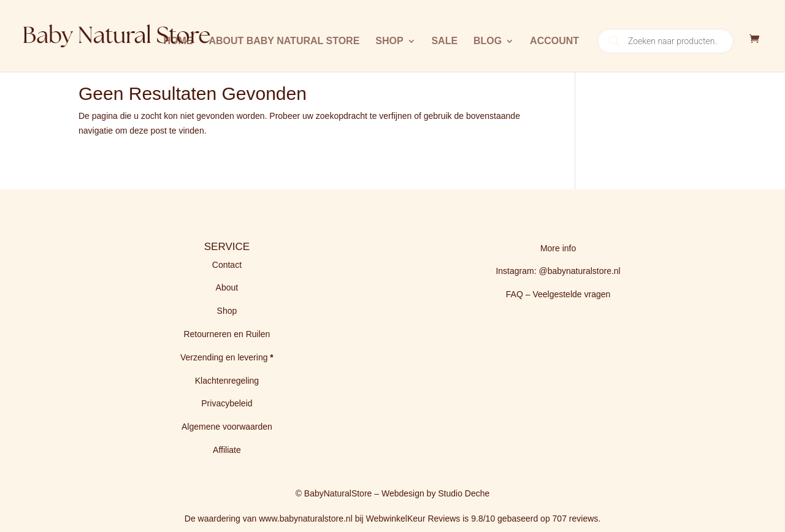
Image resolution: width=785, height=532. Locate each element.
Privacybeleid (227, 403)
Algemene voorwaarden (227, 427)
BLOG (488, 41)
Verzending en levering (225, 357)
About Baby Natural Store (284, 41)
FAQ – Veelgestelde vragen (558, 294)
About (227, 287)
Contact (227, 265)
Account (554, 41)
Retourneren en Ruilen (227, 334)
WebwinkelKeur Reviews (413, 519)
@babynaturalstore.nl (579, 271)
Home (178, 41)
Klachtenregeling (227, 381)
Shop (389, 41)
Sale (444, 41)
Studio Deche (464, 493)
